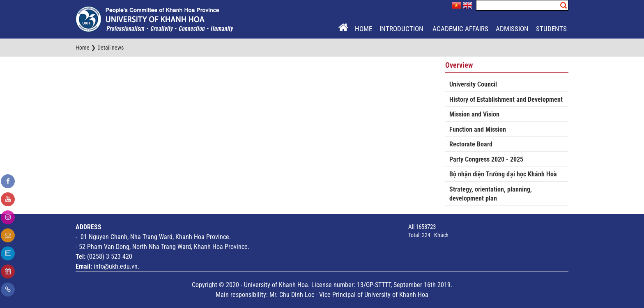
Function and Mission (478, 129)
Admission (512, 29)
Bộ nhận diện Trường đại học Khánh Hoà (503, 174)
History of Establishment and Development (506, 99)
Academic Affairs (460, 29)
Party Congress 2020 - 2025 (486, 159)
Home (363, 29)
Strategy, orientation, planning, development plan (491, 194)
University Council (473, 84)
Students (551, 29)
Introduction (402, 29)
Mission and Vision (474, 114)
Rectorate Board (471, 144)
